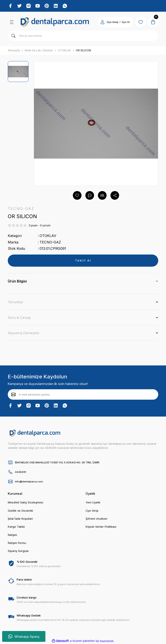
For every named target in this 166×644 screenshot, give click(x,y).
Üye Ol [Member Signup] (126, 22)
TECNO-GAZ (50, 242)
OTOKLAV (48, 236)
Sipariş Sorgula (18, 551)
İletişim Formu (17, 543)
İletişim (12, 535)
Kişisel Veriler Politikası (101, 527)
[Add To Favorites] (77, 195)
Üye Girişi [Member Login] (113, 22)
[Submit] (13, 394)
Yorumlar (16, 302)
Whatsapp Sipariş (24, 636)
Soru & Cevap (19, 318)
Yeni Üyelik (93, 502)
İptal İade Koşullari (20, 519)
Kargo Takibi (16, 527)
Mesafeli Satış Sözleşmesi (26, 502)
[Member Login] (102, 22)
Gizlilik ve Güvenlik (20, 511)
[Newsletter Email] (83, 394)
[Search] (83, 36)
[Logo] (55, 22)
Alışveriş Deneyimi (23, 333)
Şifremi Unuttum (96, 519)
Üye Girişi (92, 511)
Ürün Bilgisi (17, 281)
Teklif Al (83, 260)
